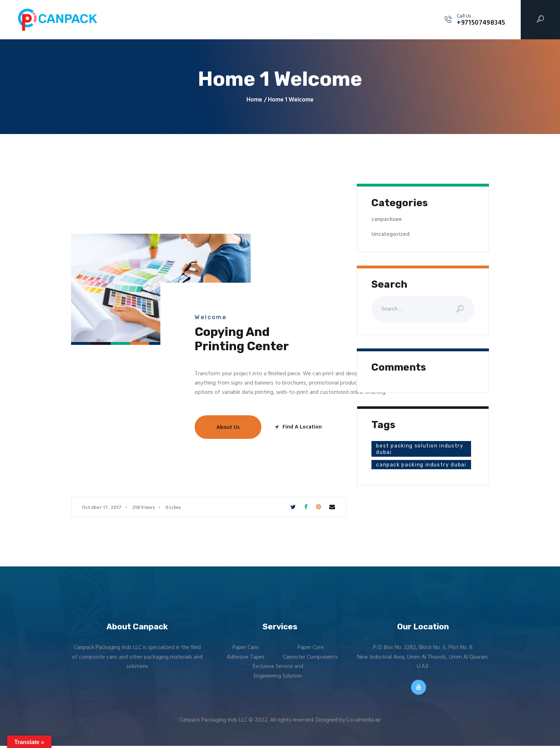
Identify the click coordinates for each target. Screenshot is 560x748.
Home (254, 100)
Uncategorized (391, 234)
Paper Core (310, 648)
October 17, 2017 (102, 508)
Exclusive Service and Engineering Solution (278, 671)
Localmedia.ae (364, 722)
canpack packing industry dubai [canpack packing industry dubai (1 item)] (414, 468)
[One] (129, 394)
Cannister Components (310, 657)
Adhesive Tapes (246, 657)
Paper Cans (246, 648)
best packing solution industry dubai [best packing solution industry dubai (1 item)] (408, 449)
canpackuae (387, 219)
